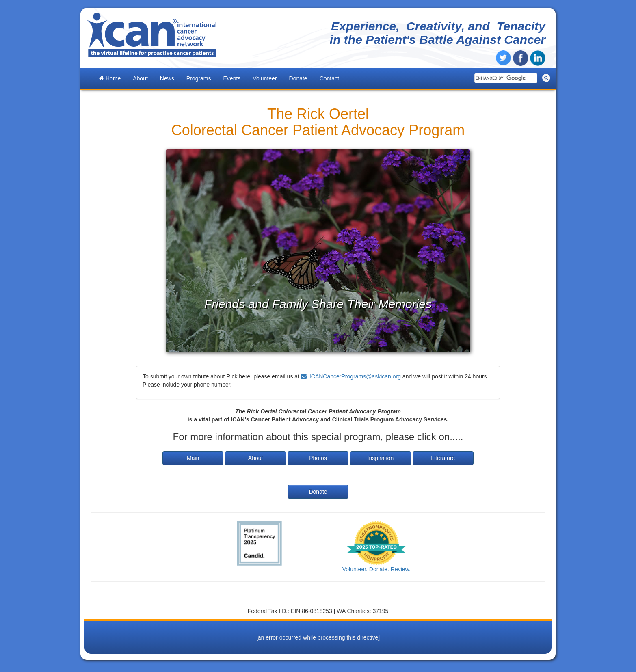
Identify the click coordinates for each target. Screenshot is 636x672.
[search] (505, 78)
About (256, 458)
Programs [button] (199, 78)
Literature (443, 458)
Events (232, 78)
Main (193, 458)
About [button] (140, 78)
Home (110, 78)
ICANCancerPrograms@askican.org (355, 376)
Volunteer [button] (265, 78)
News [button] (167, 78)
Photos (318, 458)
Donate (298, 78)
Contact (329, 78)
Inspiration (381, 458)
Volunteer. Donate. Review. (376, 569)
